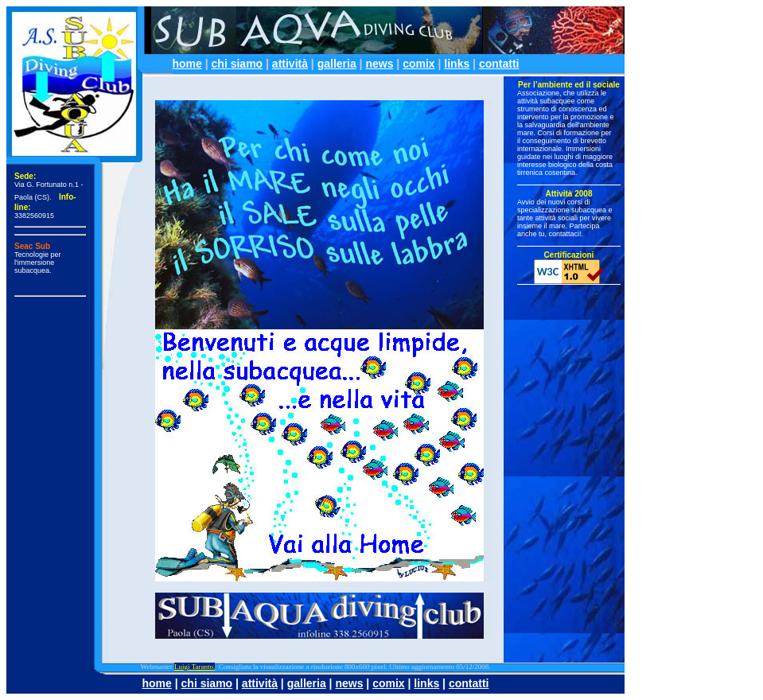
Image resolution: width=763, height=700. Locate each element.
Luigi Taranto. (195, 667)
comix (418, 64)
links (457, 64)
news (379, 64)
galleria (337, 64)
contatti (499, 64)
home (187, 64)
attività (290, 64)
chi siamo (237, 64)
